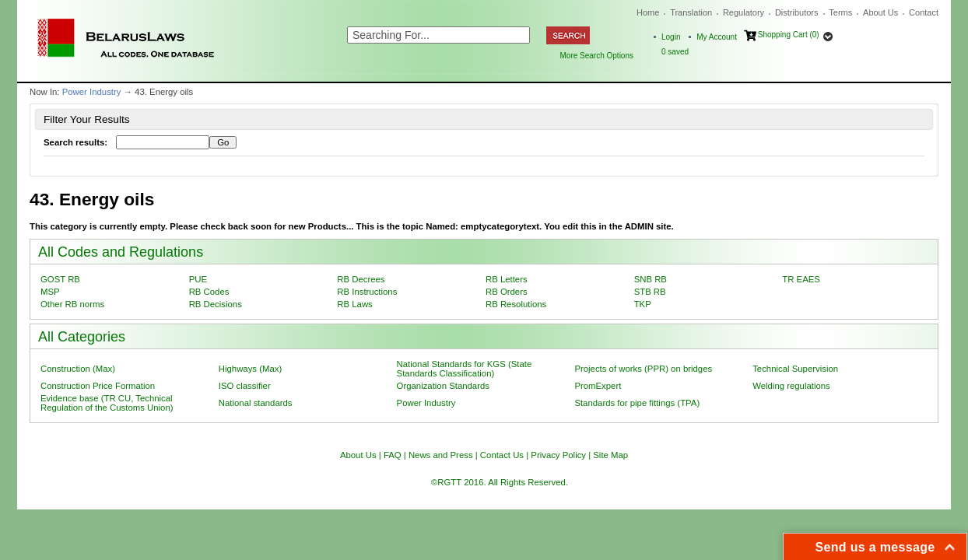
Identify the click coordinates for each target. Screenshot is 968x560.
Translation (691, 12)
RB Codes (209, 292)
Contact (924, 12)
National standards (256, 403)
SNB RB (651, 279)
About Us (880, 12)
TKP (643, 304)
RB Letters (507, 279)
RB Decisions (216, 304)
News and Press (441, 455)
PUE (198, 279)
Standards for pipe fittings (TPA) (637, 403)
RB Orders (507, 292)
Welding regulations (791, 386)
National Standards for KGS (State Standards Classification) (465, 369)
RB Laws (354, 304)
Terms (840, 12)
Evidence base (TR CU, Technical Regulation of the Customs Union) (107, 403)
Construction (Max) (78, 369)
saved (675, 52)
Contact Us (502, 455)
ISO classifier (245, 386)
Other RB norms (72, 304)
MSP (50, 292)
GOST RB (60, 279)
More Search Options (597, 56)
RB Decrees (361, 279)
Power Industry (92, 92)
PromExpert (598, 386)
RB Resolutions (516, 304)
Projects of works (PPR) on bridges (643, 369)
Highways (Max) (250, 369)
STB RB (650, 292)
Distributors (797, 12)
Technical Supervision (795, 369)
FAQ (393, 455)
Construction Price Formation (98, 386)
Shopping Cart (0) (789, 35)
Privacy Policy (558, 455)
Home (648, 12)
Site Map (610, 455)
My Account (717, 37)
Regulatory (744, 12)
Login (671, 37)
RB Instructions (367, 292)
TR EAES (801, 279)
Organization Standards (443, 386)
